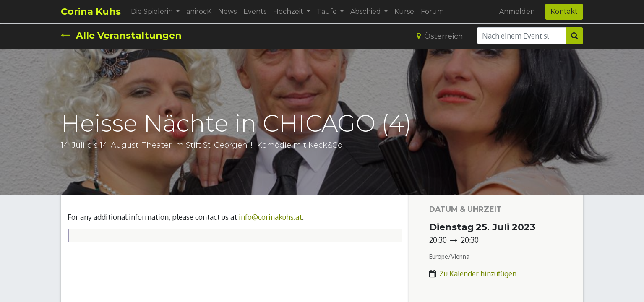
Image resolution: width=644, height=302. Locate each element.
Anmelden (517, 12)
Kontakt (564, 12)
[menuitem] (199, 12)
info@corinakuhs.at (270, 217)
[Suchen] (574, 36)
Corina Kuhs (91, 12)
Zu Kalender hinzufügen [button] (478, 273)
